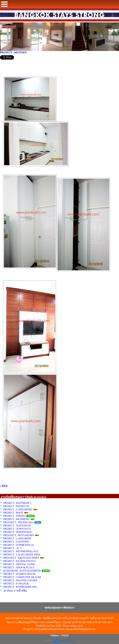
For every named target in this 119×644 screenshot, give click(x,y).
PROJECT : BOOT (13, 513)
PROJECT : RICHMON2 (16, 519)
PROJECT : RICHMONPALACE (21, 551)
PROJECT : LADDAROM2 (18, 509)
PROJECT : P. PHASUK (16, 584)
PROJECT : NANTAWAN (17, 526)
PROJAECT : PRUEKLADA (19, 522)
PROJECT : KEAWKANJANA (20, 561)
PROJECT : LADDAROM (17, 538)
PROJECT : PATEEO (15, 516)
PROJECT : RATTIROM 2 (17, 503)
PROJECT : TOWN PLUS (17, 529)
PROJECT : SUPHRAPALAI (18, 545)
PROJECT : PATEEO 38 (16, 506)
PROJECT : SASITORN (16, 542)
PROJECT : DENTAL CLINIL (19, 564)
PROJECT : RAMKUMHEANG (20, 587)
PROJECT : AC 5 (12, 548)
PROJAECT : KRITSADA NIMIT (21, 558)
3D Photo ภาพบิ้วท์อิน (15, 591)
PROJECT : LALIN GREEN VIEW (22, 555)
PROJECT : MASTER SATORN (21, 580)
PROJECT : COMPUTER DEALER (22, 577)
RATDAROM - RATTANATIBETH (22, 571)
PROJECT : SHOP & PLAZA (19, 567)
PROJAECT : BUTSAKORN (19, 535)
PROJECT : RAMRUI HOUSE (20, 574)
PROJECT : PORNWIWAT (17, 532)
